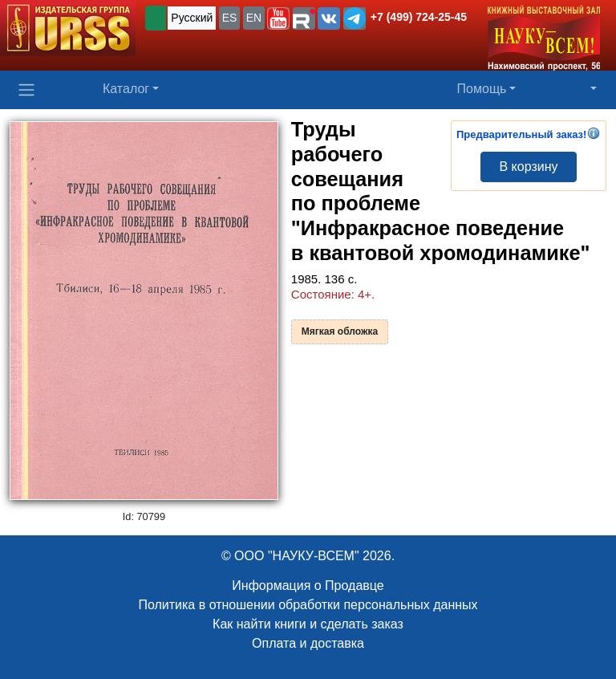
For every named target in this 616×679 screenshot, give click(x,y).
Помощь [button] (482, 89)
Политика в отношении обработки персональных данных (308, 605)
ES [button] (230, 18)
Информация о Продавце (308, 585)
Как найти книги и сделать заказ (308, 624)
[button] (278, 18)
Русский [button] (192, 18)
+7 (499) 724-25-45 (419, 17)
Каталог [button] (126, 89)
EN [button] (254, 18)
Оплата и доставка (308, 643)
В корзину (528, 167)
